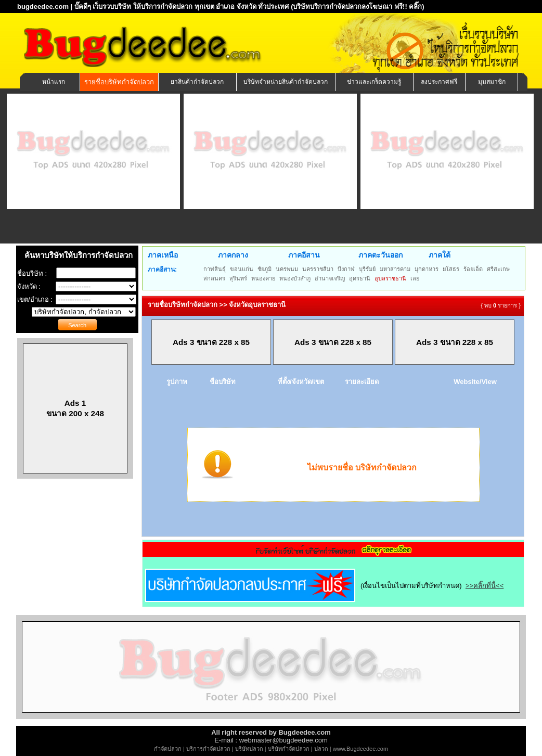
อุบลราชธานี (390, 278)
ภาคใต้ (440, 255)
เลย (415, 278)
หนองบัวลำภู (295, 278)
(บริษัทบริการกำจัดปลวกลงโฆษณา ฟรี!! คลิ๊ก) (358, 7)
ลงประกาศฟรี (439, 82)
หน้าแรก (54, 82)
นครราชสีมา (318, 269)
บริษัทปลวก (249, 749)
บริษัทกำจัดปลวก (289, 749)
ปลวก (321, 749)
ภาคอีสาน (304, 255)
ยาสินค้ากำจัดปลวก (197, 82)
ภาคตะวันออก (380, 255)
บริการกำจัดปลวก (208, 749)
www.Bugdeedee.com (360, 749)
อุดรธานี (360, 278)
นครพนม (287, 269)
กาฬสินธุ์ (215, 269)
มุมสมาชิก (492, 82)
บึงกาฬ (346, 269)
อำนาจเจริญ (330, 278)
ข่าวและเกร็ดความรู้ (374, 82)
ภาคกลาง (233, 255)
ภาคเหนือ (163, 255)
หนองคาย (263, 278)
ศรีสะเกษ (498, 269)
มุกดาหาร (427, 269)
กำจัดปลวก (168, 749)
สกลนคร (214, 278)
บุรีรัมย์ (367, 269)
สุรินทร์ (238, 278)
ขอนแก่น (242, 269)
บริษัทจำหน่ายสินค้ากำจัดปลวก (286, 82)
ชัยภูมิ (264, 269)
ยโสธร (451, 269)
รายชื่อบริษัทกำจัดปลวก (119, 82)
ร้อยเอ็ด (473, 269)
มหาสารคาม (395, 269)
